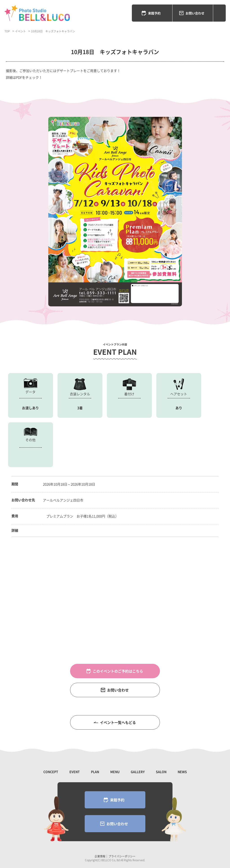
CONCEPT (51, 772)
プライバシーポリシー (122, 856)
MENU (115, 772)
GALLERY (138, 772)
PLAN (95, 772)
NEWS (182, 772)
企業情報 (100, 856)
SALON (161, 772)
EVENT (75, 772)
